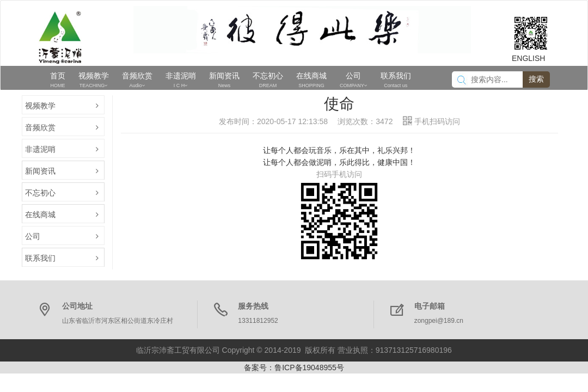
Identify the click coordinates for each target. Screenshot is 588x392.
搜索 (536, 79)
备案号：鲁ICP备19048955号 (294, 367)
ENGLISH (528, 58)
